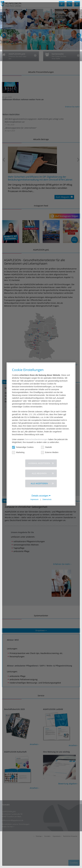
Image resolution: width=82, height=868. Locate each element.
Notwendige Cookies (23, 447)
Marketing (18, 452)
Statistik (46, 447)
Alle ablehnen (39, 473)
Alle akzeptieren (39, 483)
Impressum (35, 499)
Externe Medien (50, 452)
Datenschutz (47, 499)
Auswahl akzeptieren (39, 463)
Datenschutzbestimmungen (36, 439)
